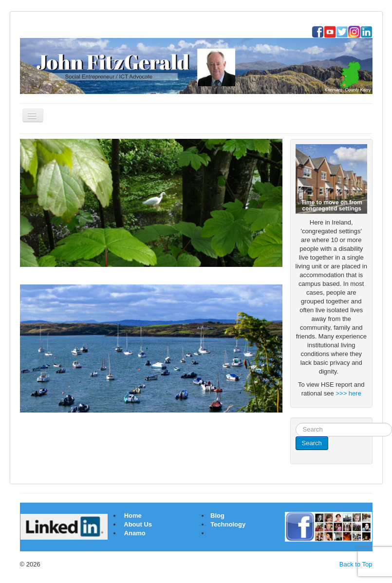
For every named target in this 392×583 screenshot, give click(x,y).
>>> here (348, 393)
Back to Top (356, 564)
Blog (217, 516)
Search (312, 443)
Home (133, 516)
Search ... (296, 423)
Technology (228, 524)
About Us (138, 524)
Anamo (135, 533)
